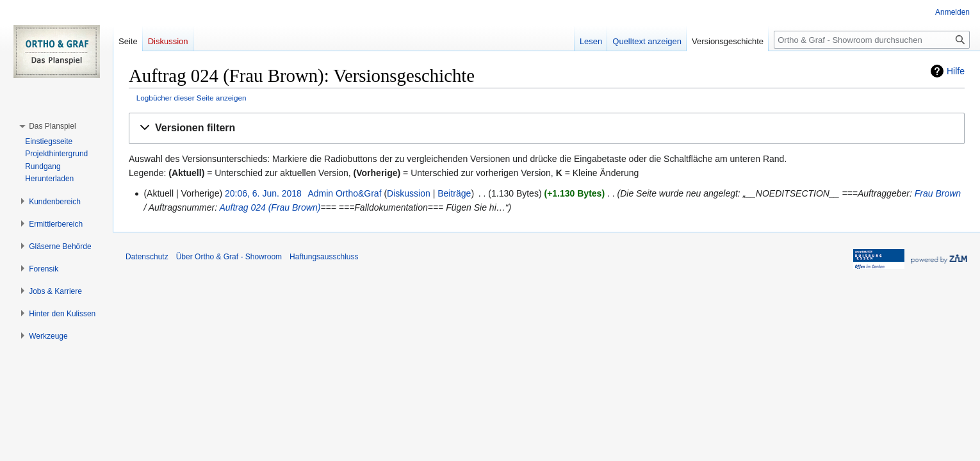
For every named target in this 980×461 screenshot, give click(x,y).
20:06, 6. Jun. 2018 (263, 193)
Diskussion (409, 193)
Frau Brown (938, 193)
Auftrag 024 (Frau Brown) (270, 207)
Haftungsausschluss (324, 257)
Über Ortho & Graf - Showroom (229, 257)
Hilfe (956, 71)
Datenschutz (147, 257)
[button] (547, 128)
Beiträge (454, 193)
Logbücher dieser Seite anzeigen (192, 98)
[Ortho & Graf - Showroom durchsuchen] (872, 40)
